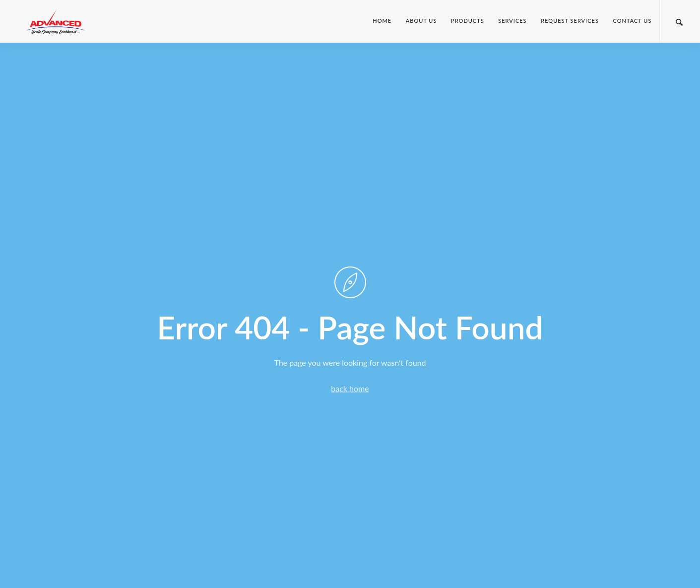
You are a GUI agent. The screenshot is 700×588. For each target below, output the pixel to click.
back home (350, 388)
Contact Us (633, 21)
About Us (421, 21)
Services (512, 21)
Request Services (570, 21)
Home (382, 21)
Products (468, 21)
